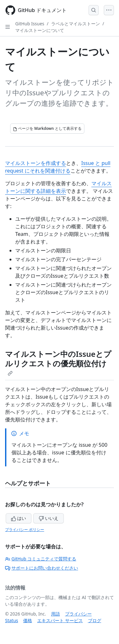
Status (12, 620)
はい (19, 518)
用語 (56, 614)
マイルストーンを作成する (36, 163)
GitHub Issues (30, 24)
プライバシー (78, 614)
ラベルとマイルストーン (76, 24)
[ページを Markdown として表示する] (47, 129)
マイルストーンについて (40, 30)
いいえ (49, 518)
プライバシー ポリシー (25, 530)
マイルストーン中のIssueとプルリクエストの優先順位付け (58, 362)
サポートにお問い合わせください (42, 568)
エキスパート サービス (60, 620)
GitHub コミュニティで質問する (41, 559)
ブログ (95, 620)
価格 (28, 620)
